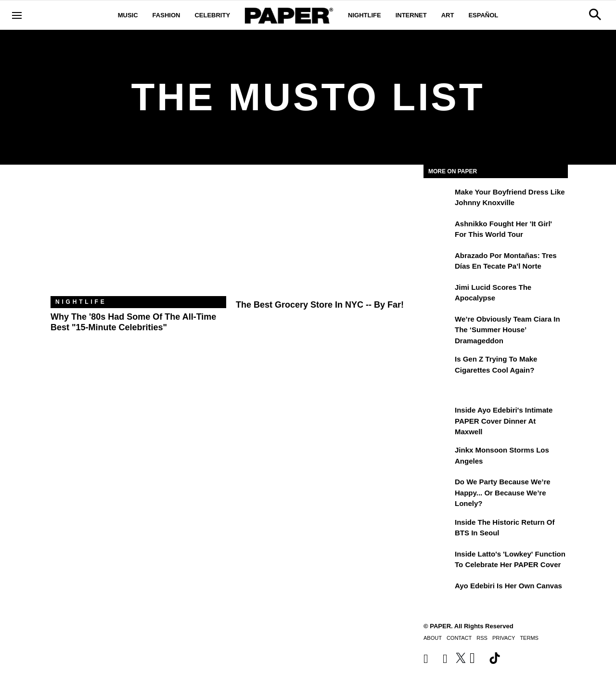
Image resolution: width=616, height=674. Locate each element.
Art (448, 15)
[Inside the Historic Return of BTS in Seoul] (438, 529)
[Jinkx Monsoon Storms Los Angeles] (438, 457)
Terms (529, 638)
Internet (411, 15)
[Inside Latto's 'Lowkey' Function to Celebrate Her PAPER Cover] (438, 561)
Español (483, 15)
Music (128, 15)
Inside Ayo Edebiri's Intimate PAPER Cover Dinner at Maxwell (504, 421)
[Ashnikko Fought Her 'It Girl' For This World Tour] (438, 231)
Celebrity (212, 15)
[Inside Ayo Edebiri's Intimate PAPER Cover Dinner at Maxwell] (438, 417)
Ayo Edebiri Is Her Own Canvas (508, 586)
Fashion (167, 15)
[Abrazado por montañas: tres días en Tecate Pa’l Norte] (438, 262)
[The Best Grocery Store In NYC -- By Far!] (324, 238)
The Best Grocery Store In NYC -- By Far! (320, 305)
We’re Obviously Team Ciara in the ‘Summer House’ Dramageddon (507, 330)
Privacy (504, 638)
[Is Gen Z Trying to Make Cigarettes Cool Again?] (438, 366)
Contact (459, 638)
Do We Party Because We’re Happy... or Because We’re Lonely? (503, 493)
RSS (482, 638)
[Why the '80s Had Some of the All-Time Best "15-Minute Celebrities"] (138, 238)
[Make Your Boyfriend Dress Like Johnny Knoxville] (438, 199)
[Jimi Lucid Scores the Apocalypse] (438, 294)
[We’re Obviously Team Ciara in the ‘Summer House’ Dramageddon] (438, 326)
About (433, 638)
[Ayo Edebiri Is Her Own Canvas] (438, 593)
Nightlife (365, 15)
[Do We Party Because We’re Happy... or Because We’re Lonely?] (438, 489)
